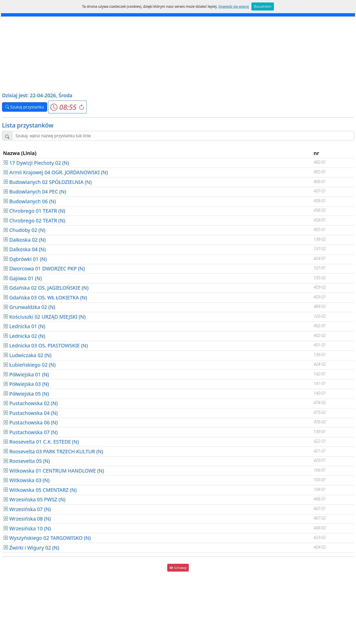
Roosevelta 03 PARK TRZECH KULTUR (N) (53, 451)
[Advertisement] (178, 54)
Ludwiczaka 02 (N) (27, 355)
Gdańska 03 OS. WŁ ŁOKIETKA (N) (45, 298)
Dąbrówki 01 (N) (25, 259)
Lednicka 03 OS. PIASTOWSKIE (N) (45, 345)
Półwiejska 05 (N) (26, 394)
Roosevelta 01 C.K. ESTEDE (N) (41, 442)
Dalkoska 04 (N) (24, 249)
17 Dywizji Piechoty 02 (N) (36, 163)
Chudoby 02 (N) (24, 230)
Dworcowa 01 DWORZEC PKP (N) (44, 269)
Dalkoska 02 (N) (24, 240)
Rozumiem (263, 6)
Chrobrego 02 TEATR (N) (34, 221)
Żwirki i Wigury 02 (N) (31, 548)
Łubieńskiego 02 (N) (29, 365)
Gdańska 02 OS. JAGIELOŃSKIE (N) (46, 288)
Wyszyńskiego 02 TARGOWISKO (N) (47, 538)
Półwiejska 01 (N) (26, 374)
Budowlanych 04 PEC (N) (35, 192)
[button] (67, 107)
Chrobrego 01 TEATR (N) (34, 211)
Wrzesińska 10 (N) (27, 528)
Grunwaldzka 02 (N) (29, 307)
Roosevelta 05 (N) (26, 461)
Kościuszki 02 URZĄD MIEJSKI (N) (44, 317)
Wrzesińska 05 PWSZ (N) (34, 499)
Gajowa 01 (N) (22, 278)
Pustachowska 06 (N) (30, 422)
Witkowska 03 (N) (26, 480)
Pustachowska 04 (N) (30, 413)
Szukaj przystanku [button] (25, 107)
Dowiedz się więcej (234, 6)
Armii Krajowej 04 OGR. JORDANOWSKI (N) (55, 172)
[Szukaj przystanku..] (183, 136)
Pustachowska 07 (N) (30, 432)
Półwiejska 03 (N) (26, 384)
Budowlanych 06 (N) (29, 201)
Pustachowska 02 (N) (30, 403)
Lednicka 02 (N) (24, 336)
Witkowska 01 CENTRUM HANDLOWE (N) (54, 471)
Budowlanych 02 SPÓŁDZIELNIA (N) (47, 182)
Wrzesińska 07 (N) (27, 509)
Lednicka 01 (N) (24, 326)
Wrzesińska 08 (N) (27, 519)
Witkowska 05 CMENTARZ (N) (40, 490)
